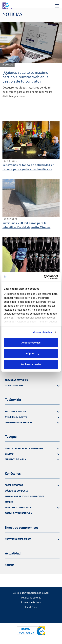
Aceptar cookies (31, 342)
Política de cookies (31, 598)
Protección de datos (31, 602)
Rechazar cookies (31, 364)
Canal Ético (31, 607)
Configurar (31, 353)
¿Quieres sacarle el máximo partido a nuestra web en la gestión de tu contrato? (26, 77)
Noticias (10, 565)
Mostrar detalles (42, 332)
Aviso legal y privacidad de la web (31, 593)
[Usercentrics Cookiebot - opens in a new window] (44, 277)
